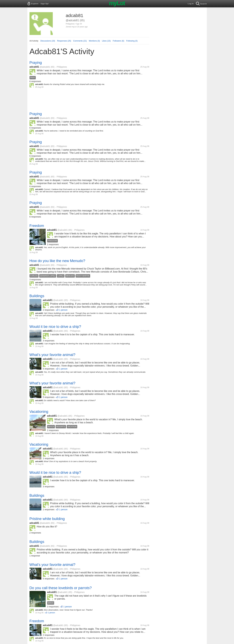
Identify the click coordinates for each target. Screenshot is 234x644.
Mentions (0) (94, 41)
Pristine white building (47, 519)
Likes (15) (106, 41)
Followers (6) (118, 41)
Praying (36, 63)
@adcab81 (45, 67)
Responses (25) (64, 41)
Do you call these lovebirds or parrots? (61, 588)
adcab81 (34, 67)
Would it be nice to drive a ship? (55, 327)
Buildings (37, 296)
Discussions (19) (48, 41)
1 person (63, 310)
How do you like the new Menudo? (57, 261)
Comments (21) (80, 41)
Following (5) (132, 41)
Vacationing (39, 412)
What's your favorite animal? (52, 355)
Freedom (37, 226)
